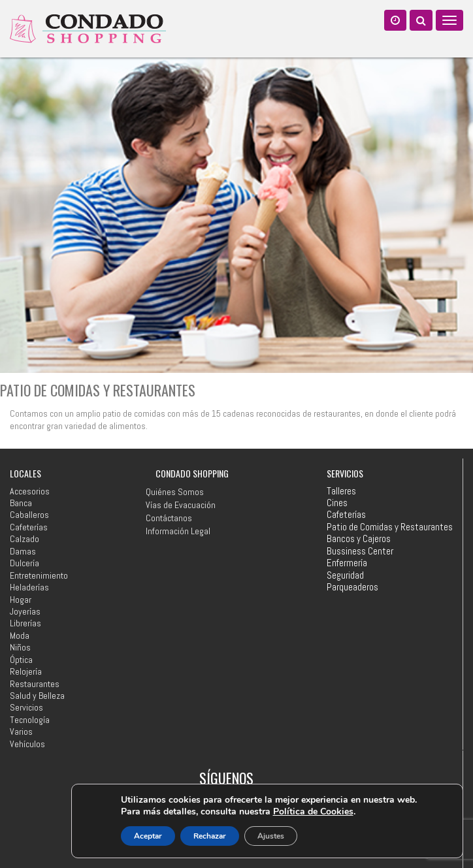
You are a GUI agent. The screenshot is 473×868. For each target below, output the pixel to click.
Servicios (26, 707)
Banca (21, 503)
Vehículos (27, 744)
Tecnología (30, 720)
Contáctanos (169, 518)
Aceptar (148, 836)
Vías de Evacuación (181, 505)
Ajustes (271, 836)
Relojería (26, 671)
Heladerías (29, 587)
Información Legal (178, 531)
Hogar (21, 600)
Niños (20, 647)
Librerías (25, 623)
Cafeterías (29, 527)
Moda (20, 635)
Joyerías (25, 611)
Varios (21, 731)
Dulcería (24, 563)
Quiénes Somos (175, 492)
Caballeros (29, 515)
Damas (23, 551)
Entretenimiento (39, 575)
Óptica (21, 660)
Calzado (24, 539)
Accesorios (30, 491)
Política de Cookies (313, 812)
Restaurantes (35, 684)
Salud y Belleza (37, 696)
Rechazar (210, 836)
